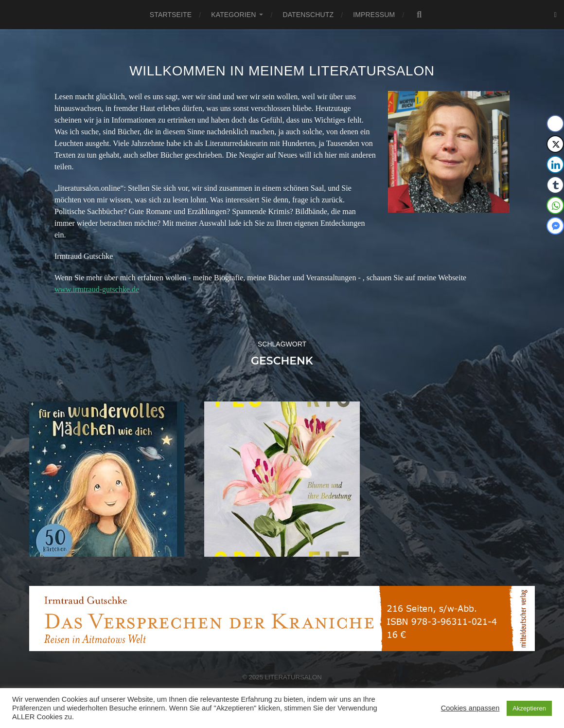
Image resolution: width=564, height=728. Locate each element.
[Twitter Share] (555, 144)
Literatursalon (293, 677)
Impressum (374, 15)
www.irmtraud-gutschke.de (97, 289)
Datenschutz (308, 15)
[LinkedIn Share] (555, 164)
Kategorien (233, 15)
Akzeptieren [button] (529, 708)
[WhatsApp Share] (555, 205)
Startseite (171, 15)
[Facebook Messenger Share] (555, 226)
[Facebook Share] (555, 124)
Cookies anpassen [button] (470, 708)
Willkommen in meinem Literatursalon (282, 71)
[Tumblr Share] (555, 185)
